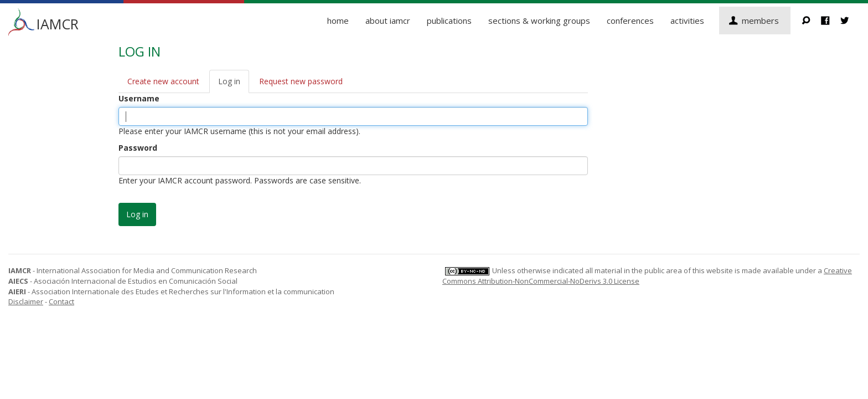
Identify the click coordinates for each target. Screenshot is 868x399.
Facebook (831, 21)
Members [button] (760, 21)
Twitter (850, 21)
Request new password (301, 81)
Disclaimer (26, 301)
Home (338, 21)
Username (139, 98)
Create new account (163, 81)
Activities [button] (687, 21)
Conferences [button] (630, 21)
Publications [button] (449, 21)
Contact (61, 301)
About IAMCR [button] (388, 21)
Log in (229, 81)
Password (138, 148)
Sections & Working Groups (539, 21)
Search (811, 21)
